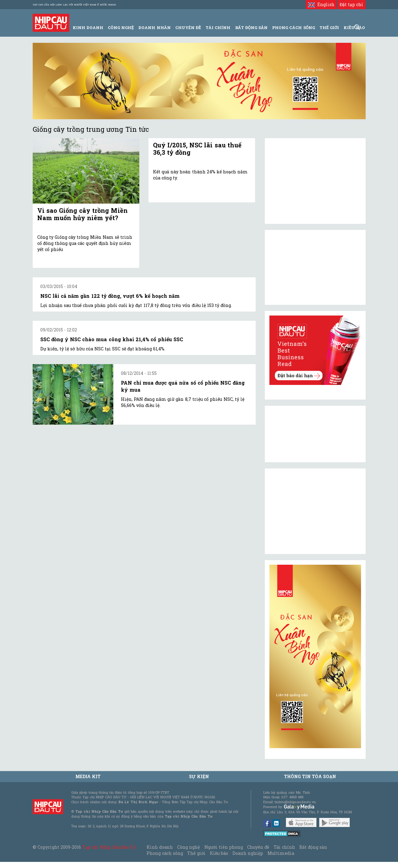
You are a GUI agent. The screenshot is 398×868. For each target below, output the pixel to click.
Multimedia (281, 853)
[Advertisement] (315, 511)
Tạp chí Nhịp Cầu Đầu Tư (109, 847)
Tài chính (284, 847)
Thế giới (329, 28)
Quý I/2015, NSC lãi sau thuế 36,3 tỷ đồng (197, 149)
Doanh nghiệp (248, 853)
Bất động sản (251, 28)
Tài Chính (218, 28)
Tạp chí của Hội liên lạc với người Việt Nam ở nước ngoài (74, 5)
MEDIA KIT (88, 776)
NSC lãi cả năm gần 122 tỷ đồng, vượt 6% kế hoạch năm (110, 296)
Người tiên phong (224, 847)
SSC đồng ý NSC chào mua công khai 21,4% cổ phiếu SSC (112, 339)
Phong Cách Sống (293, 28)
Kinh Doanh (88, 28)
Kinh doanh (160, 847)
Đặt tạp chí (351, 4)
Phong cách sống (165, 853)
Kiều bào (219, 853)
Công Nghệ (121, 28)
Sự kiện (199, 776)
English (321, 4)
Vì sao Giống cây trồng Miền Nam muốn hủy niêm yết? (82, 214)
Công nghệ (188, 847)
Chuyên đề (188, 28)
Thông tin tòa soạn (310, 776)
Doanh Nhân (154, 28)
